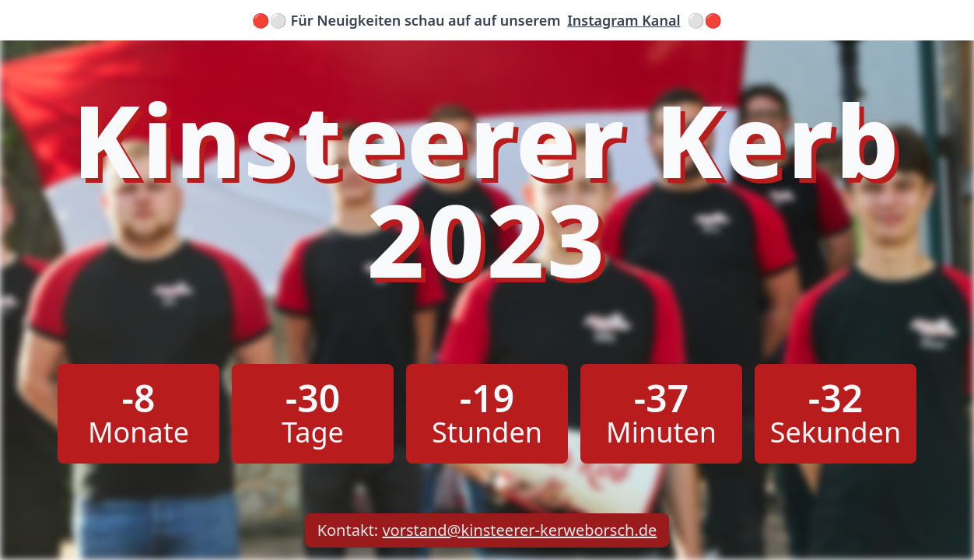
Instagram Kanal (624, 20)
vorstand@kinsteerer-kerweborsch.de (519, 530)
